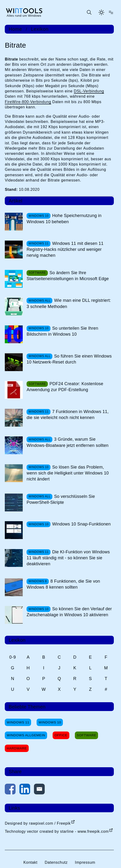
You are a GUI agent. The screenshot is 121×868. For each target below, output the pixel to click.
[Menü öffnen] (111, 12)
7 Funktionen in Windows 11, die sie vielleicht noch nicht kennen (68, 415)
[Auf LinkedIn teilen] (25, 790)
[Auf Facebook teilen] (10, 790)
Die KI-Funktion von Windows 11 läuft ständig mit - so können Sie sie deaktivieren (68, 558)
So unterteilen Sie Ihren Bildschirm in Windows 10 (62, 331)
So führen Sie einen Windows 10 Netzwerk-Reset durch (69, 359)
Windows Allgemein (26, 735)
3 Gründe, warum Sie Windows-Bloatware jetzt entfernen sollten (68, 442)
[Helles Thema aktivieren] (101, 12)
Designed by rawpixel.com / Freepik (38, 823)
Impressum (85, 862)
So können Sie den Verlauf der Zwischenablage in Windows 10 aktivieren (69, 612)
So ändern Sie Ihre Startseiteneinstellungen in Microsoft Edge (68, 276)
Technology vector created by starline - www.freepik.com (57, 831)
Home (15, 29)
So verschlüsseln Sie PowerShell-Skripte (61, 499)
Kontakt (30, 862)
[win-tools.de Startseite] (24, 12)
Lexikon (40, 29)
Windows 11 (18, 722)
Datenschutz (56, 862)
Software (87, 735)
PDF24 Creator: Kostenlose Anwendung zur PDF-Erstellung (65, 387)
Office (61, 735)
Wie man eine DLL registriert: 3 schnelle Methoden (69, 303)
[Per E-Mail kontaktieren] (39, 790)
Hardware (17, 748)
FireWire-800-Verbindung (28, 102)
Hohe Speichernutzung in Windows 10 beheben (64, 219)
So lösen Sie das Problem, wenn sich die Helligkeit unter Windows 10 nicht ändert (68, 473)
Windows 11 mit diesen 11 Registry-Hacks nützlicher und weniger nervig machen (65, 249)
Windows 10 (50, 722)
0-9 (13, 657)
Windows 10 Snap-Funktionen (81, 524)
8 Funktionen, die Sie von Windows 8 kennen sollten (63, 584)
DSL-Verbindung (89, 91)
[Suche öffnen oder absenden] (89, 12)
